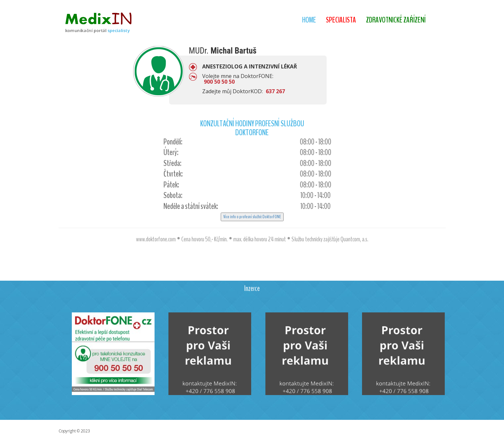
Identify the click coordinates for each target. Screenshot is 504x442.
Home (309, 20)
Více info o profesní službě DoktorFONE (252, 217)
